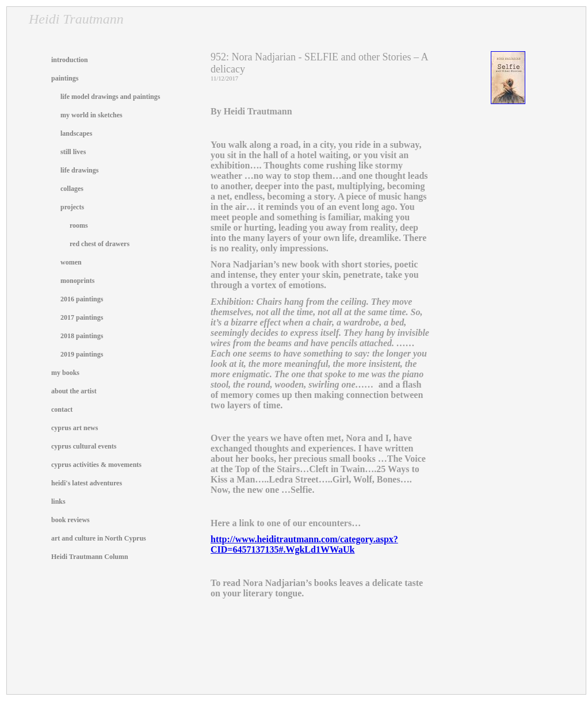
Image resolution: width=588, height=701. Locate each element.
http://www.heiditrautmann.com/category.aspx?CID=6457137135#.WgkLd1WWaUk (304, 544)
